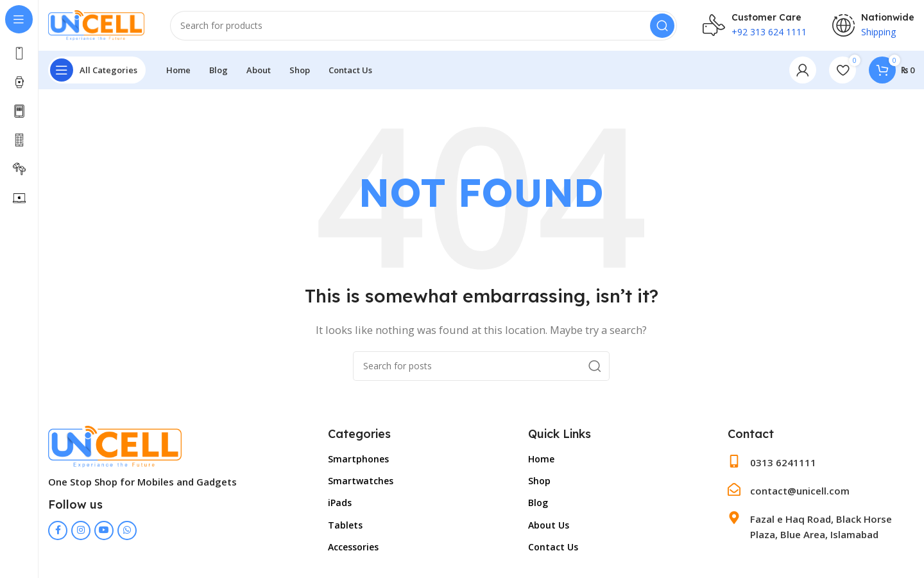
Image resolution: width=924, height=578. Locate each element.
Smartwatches (361, 481)
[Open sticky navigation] (97, 71)
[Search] (424, 26)
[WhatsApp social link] (127, 530)
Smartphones (358, 460)
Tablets (345, 525)
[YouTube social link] (104, 530)
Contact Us (553, 547)
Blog (538, 503)
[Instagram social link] (81, 530)
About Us (549, 525)
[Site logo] (96, 24)
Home (541, 460)
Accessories (353, 547)
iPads (340, 503)
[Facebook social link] (58, 530)
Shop (539, 481)
